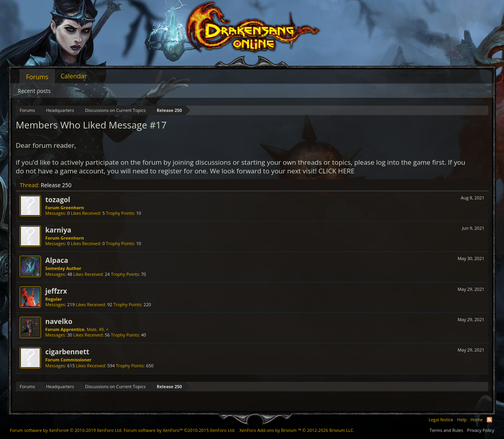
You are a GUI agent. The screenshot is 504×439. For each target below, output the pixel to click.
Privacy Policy (481, 430)
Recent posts (34, 91)
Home (477, 419)
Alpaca (57, 260)
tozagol (58, 199)
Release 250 (56, 185)
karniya (58, 230)
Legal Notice (441, 419)
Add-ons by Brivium (297, 430)
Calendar (74, 76)
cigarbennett (67, 352)
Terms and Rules (446, 430)
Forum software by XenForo (66, 430)
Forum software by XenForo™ (180, 430)
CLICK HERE (337, 171)
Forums (37, 77)
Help (462, 419)
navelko (59, 321)
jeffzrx (56, 291)
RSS (489, 420)
